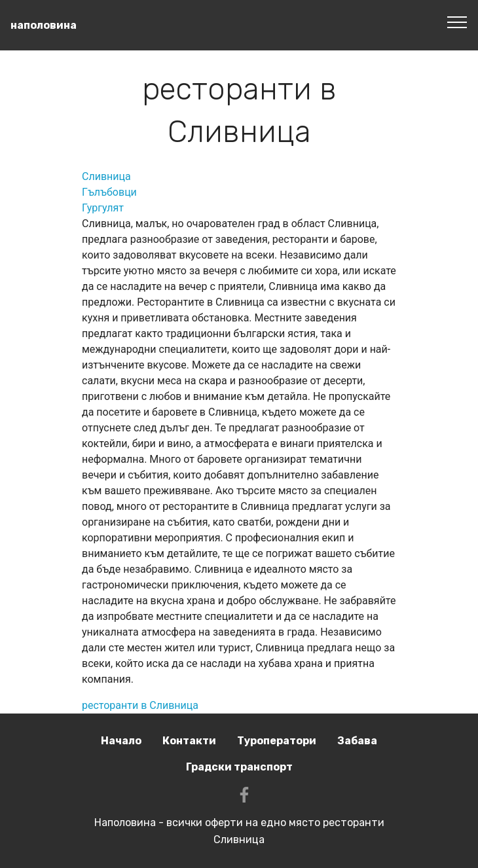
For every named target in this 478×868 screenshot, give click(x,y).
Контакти (189, 741)
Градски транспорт (239, 767)
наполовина (44, 25)
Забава (357, 741)
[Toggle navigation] (457, 22)
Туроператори (277, 741)
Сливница (106, 176)
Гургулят (103, 208)
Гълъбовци (109, 192)
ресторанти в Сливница (140, 705)
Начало (121, 741)
